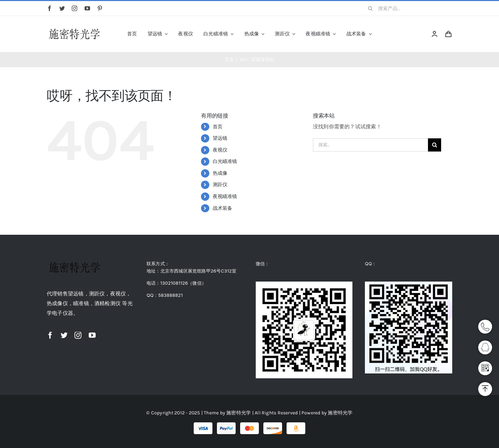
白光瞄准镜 (225, 161)
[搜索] (370, 8)
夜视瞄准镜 (225, 196)
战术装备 (223, 208)
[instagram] (75, 8)
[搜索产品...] (408, 8)
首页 (218, 127)
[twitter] (62, 8)
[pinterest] (100, 8)
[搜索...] (370, 145)
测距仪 (220, 185)
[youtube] (87, 8)
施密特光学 (239, 413)
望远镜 (220, 138)
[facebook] (50, 8)
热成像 (220, 173)
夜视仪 (220, 150)
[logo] (75, 29)
